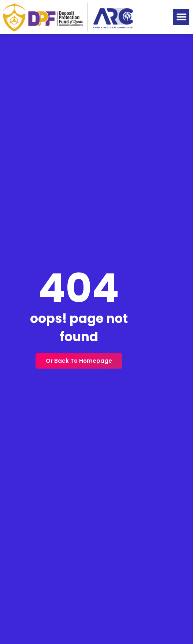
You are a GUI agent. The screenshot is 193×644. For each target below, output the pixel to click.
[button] (181, 17)
